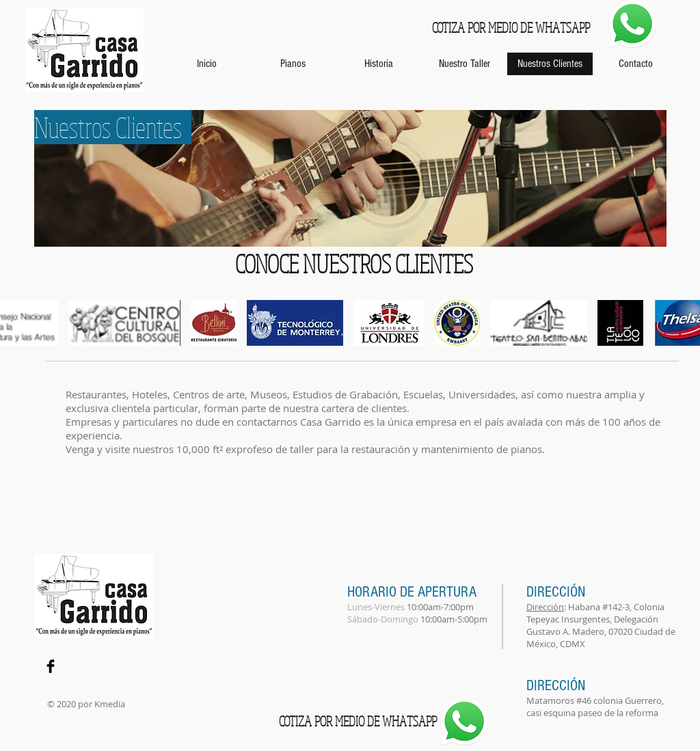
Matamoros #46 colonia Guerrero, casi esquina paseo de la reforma (595, 707)
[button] (124, 323)
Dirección (545, 607)
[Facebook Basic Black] (51, 666)
